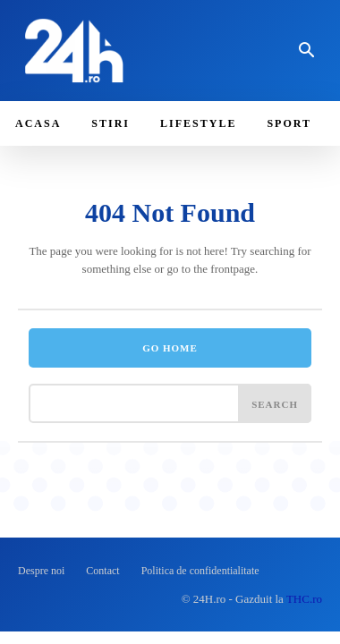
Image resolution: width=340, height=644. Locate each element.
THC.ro (304, 599)
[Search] (275, 403)
